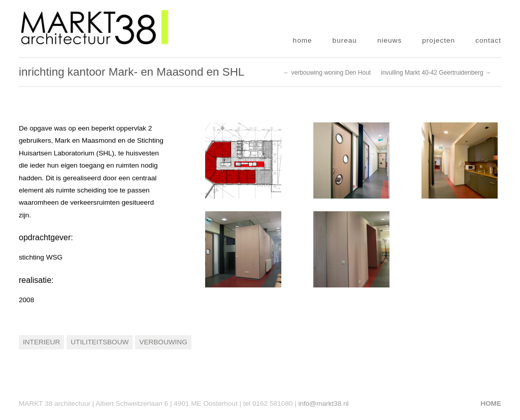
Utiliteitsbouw (100, 342)
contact (488, 40)
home (303, 40)
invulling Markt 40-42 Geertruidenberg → (436, 73)
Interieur (41, 342)
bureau (345, 40)
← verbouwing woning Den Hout (327, 73)
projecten (438, 40)
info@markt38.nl (323, 403)
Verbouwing (163, 342)
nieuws (389, 40)
